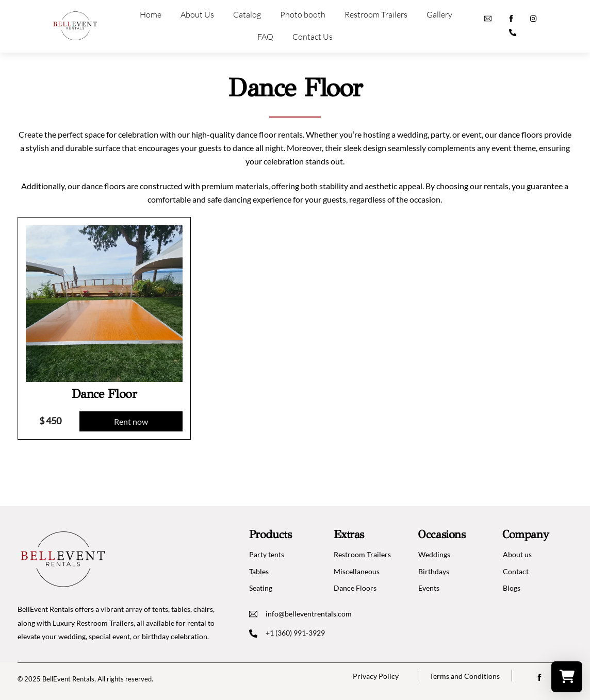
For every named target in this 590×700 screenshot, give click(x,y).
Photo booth (303, 14)
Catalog (247, 14)
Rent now (131, 421)
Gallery (439, 14)
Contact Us (313, 37)
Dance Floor (104, 394)
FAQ (265, 37)
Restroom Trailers (376, 14)
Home (151, 14)
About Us (197, 14)
